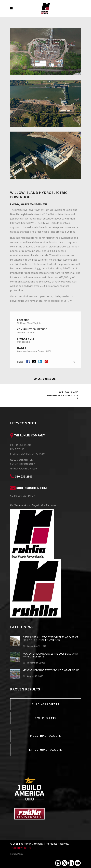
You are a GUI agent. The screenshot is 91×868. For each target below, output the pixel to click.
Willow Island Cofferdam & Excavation (62, 394)
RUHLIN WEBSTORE (22, 848)
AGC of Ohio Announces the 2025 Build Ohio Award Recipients (50, 655)
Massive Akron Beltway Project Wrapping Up (51, 670)
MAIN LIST (51, 379)
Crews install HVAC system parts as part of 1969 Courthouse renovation (51, 639)
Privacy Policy (17, 854)
